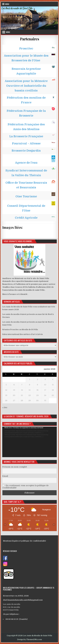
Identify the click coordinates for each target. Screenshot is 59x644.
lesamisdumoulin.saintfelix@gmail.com (25, 600)
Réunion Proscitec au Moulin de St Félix (20, 329)
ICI (24, 287)
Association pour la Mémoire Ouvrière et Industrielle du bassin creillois (26, 86)
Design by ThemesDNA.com (30, 640)
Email (5, 476)
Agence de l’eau (26, 163)
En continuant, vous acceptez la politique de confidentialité (25, 487)
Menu (7, 4)
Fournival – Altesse (26, 143)
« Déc (5, 408)
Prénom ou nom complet (15, 467)
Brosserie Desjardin (26, 151)
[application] (30, 442)
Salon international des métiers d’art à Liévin (22, 334)
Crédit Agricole (26, 218)
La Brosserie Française (26, 136)
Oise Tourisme (26, 196)
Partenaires (30, 39)
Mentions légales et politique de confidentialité (25, 541)
